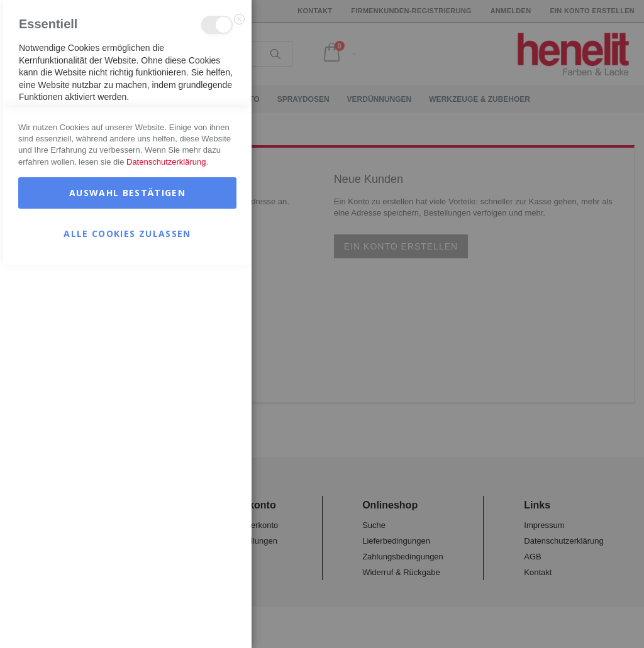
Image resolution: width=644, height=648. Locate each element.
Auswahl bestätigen (127, 576)
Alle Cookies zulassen (127, 617)
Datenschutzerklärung (166, 545)
